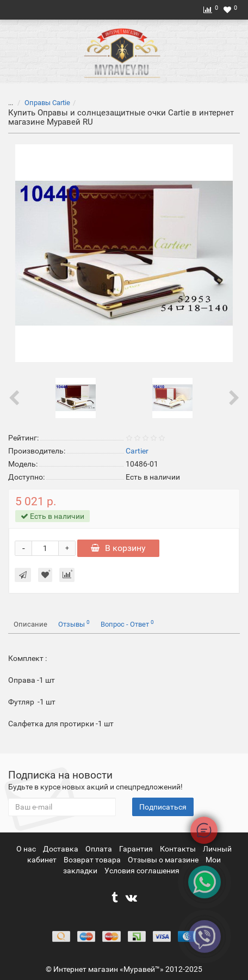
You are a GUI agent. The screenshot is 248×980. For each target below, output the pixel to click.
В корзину (118, 548)
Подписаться (163, 807)
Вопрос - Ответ (127, 624)
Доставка (61, 849)
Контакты (179, 849)
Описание (30, 624)
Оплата (100, 849)
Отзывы (74, 624)
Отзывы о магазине (164, 860)
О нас (27, 849)
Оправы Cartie (47, 103)
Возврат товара (93, 860)
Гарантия (137, 849)
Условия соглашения (142, 871)
